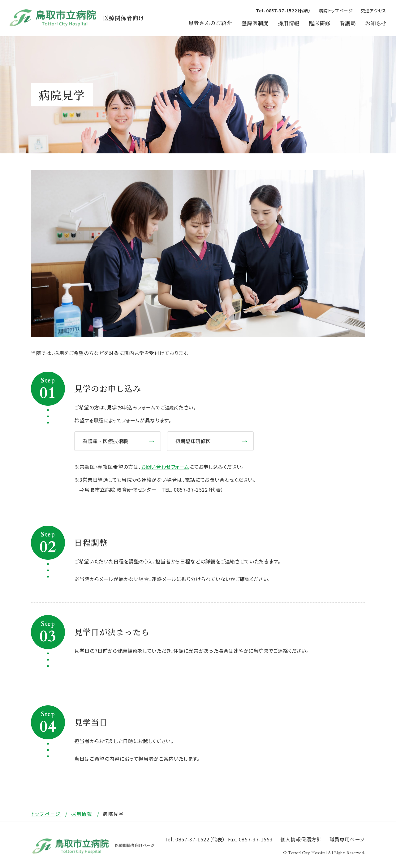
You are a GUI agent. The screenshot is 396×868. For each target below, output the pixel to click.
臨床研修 (320, 23)
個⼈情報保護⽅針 (301, 840)
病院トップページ (336, 11)
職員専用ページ (347, 840)
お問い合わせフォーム (165, 467)
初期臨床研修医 (193, 441)
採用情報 (289, 23)
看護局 (348, 23)
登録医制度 (255, 23)
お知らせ (376, 23)
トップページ (46, 814)
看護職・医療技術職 (105, 441)
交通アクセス (374, 11)
